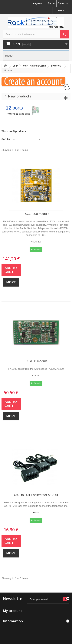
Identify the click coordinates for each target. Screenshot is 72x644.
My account (12, 611)
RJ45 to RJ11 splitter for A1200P (36, 495)
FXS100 (36, 376)
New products (20, 96)
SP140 (36, 513)
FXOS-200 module (36, 214)
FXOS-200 (36, 242)
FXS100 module (36, 361)
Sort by (6, 139)
